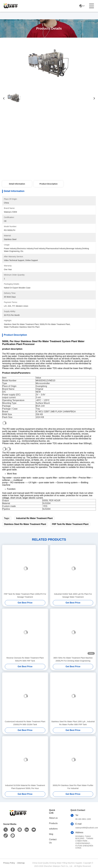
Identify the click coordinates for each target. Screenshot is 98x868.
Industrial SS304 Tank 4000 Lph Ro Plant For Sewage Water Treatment (73, 595)
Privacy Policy (9, 863)
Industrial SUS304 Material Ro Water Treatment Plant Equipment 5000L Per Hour (25, 787)
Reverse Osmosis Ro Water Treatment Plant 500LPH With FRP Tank (25, 659)
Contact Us (53, 841)
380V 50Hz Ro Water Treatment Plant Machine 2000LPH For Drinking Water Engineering (73, 659)
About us (53, 818)
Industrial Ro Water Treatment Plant (34, 518)
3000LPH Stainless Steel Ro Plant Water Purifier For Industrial (73, 787)
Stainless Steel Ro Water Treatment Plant (25, 524)
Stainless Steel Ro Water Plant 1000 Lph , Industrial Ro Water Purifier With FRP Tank (73, 723)
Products (53, 823)
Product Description (49, 184)
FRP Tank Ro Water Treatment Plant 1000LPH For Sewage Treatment (25, 595)
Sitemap (21, 863)
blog (51, 834)
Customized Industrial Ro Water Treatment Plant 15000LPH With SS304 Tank (25, 723)
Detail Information (17, 184)
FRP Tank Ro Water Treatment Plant (70, 524)
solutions (53, 829)
